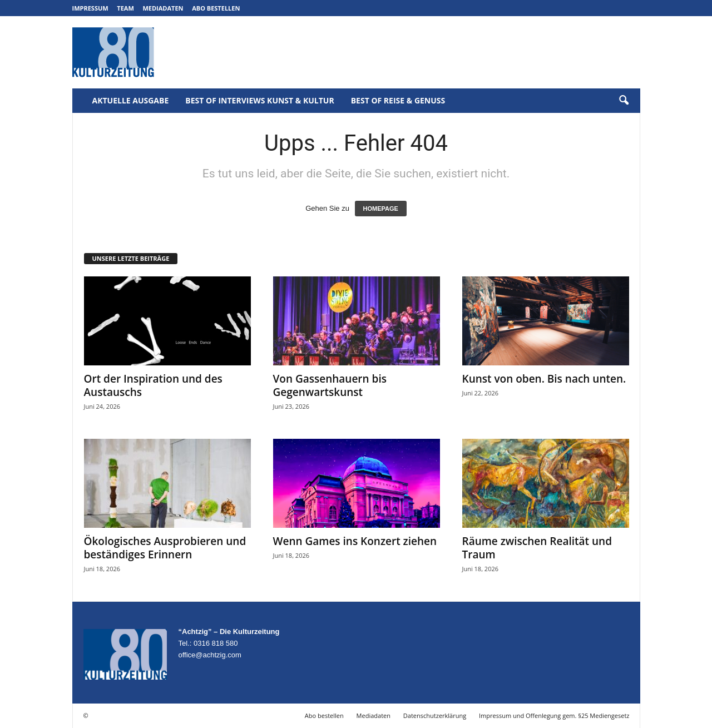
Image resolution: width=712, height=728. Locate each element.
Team (125, 8)
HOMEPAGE (381, 209)
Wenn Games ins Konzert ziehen (355, 541)
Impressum (90, 8)
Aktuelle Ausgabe (131, 100)
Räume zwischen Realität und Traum (537, 548)
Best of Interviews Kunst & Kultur (259, 100)
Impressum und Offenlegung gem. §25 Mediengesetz (554, 715)
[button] (624, 101)
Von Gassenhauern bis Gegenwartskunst (330, 385)
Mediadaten (163, 8)
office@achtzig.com (210, 655)
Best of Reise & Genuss (398, 100)
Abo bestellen (216, 8)
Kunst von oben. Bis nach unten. (544, 379)
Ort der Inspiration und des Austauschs (153, 385)
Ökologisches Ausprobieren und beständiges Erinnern (165, 548)
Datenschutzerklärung (435, 715)
